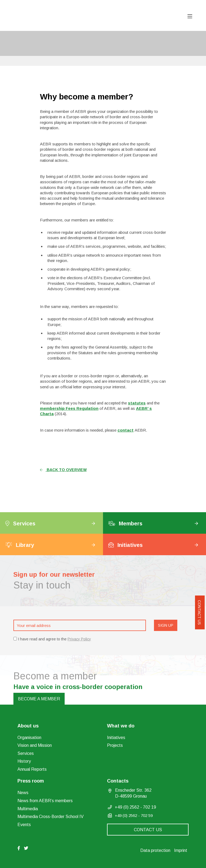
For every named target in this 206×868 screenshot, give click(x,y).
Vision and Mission (35, 745)
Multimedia (28, 809)
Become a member (39, 699)
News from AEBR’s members (45, 801)
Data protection (155, 850)
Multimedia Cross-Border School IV (51, 817)
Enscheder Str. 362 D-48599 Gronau (133, 793)
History (24, 761)
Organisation (29, 738)
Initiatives (116, 738)
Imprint (181, 850)
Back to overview (63, 470)
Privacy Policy (79, 639)
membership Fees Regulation (69, 408)
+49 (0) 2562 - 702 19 (135, 807)
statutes (137, 403)
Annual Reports (32, 769)
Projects (115, 745)
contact (126, 430)
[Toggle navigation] (190, 16)
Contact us (199, 612)
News (23, 793)
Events (24, 825)
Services (26, 753)
